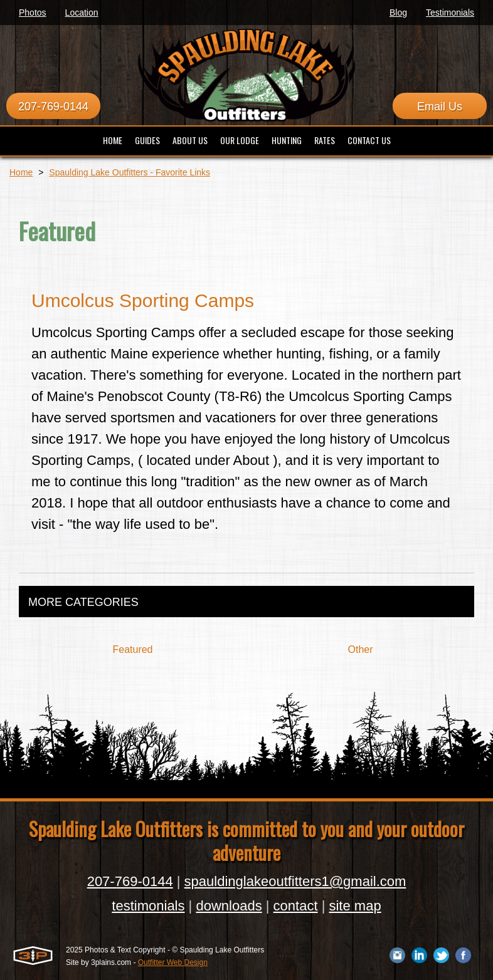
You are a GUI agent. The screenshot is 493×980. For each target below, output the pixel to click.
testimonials (148, 906)
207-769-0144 (53, 107)
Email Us (440, 107)
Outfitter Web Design (173, 962)
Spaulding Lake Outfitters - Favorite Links (130, 172)
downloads (229, 906)
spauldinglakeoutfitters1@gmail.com (295, 881)
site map (355, 906)
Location (82, 13)
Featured (132, 649)
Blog (398, 13)
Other (360, 649)
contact (296, 906)
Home (21, 172)
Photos (33, 13)
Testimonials (450, 13)
